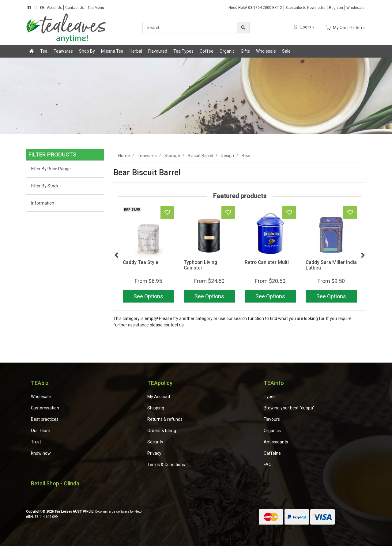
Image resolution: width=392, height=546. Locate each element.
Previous (116, 255)
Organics (272, 431)
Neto (138, 512)
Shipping (156, 408)
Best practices (45, 419)
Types (270, 397)
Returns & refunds (165, 419)
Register (336, 8)
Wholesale (355, 8)
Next (363, 255)
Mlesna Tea (112, 51)
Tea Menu (96, 8)
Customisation (45, 408)
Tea (44, 51)
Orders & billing (162, 431)
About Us (55, 8)
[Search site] (243, 28)
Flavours (272, 419)
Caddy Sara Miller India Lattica (331, 265)
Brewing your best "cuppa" (289, 408)
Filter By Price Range (51, 169)
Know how (41, 453)
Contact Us (75, 8)
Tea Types (183, 51)
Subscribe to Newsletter (305, 8)
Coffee (207, 51)
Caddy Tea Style (141, 262)
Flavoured (158, 51)
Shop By (87, 51)
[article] (148, 256)
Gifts (245, 51)
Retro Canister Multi (267, 262)
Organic (227, 51)
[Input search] (190, 28)
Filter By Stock (45, 186)
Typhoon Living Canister (200, 265)
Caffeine (272, 453)
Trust (36, 442)
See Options (148, 296)
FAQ (268, 465)
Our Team (41, 431)
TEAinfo (274, 383)
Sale (286, 51)
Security (155, 442)
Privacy (154, 453)
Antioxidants (276, 442)
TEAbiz (40, 383)
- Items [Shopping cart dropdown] (346, 28)
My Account (159, 397)
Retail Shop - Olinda (55, 483)
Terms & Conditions (166, 465)
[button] (303, 27)
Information (43, 203)
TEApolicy (160, 383)
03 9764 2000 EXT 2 (255, 8)
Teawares (63, 51)
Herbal (136, 51)
